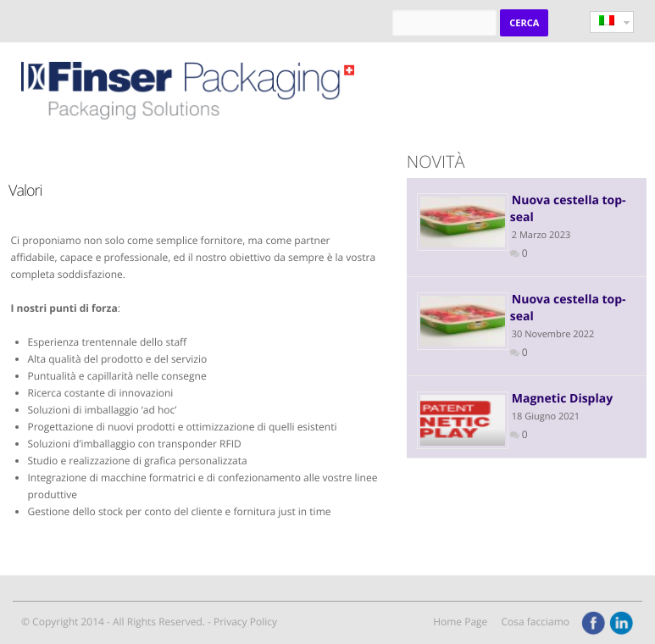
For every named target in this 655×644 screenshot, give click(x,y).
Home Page (460, 622)
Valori (25, 191)
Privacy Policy (245, 622)
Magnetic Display (562, 399)
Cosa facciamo (535, 622)
